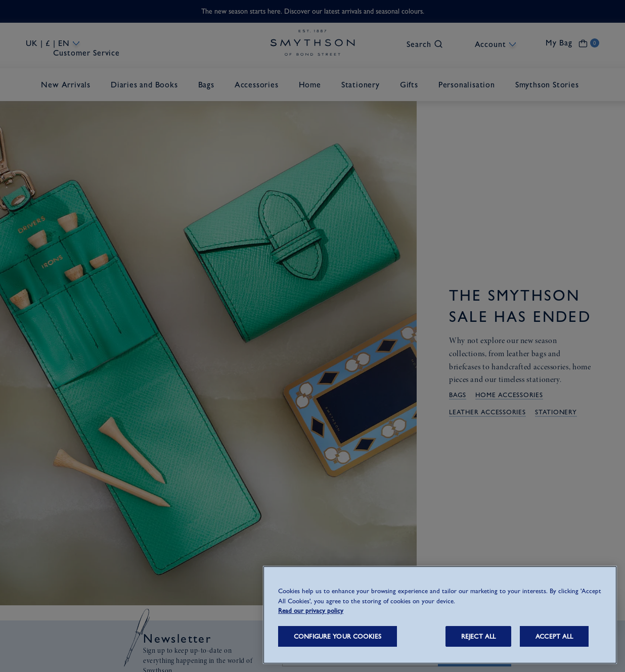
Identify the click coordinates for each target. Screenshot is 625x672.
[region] (440, 615)
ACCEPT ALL (554, 636)
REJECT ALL (478, 636)
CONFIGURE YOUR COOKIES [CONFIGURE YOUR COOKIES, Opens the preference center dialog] (338, 636)
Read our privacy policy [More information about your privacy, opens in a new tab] (311, 611)
